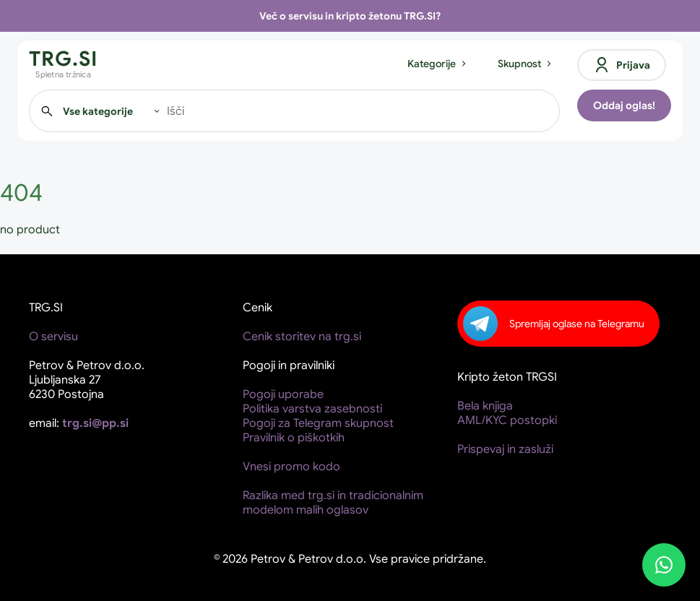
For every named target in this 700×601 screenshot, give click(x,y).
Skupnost (526, 64)
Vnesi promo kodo (291, 467)
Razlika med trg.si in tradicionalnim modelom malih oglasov (333, 503)
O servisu (53, 337)
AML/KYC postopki (507, 420)
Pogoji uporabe (283, 394)
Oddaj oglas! (624, 105)
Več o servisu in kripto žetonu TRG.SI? (350, 16)
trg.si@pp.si (95, 423)
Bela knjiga (485, 406)
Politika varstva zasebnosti (312, 409)
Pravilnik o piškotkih (294, 438)
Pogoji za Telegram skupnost (318, 423)
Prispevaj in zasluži (505, 449)
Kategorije (438, 64)
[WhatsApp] (664, 565)
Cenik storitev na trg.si (302, 337)
